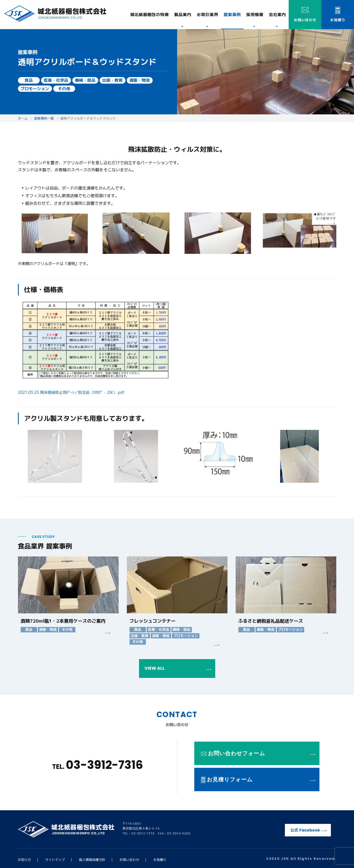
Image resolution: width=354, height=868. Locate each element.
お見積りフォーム (258, 779)
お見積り (160, 860)
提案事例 (232, 15)
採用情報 (255, 15)
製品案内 (183, 15)
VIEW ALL (178, 668)
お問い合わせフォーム (258, 753)
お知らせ (24, 860)
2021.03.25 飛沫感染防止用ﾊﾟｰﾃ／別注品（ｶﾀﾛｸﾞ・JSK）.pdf (71, 392)
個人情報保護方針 (92, 860)
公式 (308, 830)
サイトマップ (55, 860)
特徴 (149, 15)
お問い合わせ (129, 860)
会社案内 (277, 15)
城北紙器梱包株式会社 (55, 14)
